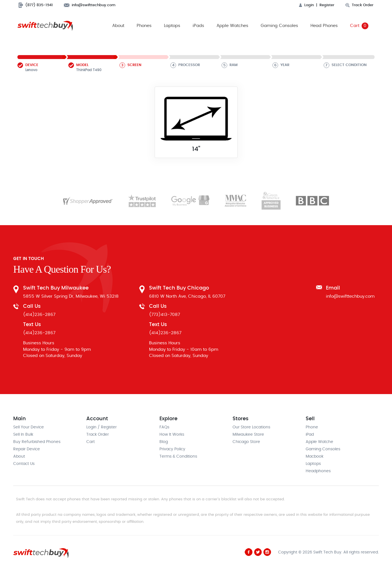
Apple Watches (232, 26)
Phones (144, 26)
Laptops (172, 26)
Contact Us (24, 464)
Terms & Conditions (178, 456)
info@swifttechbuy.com (90, 5)
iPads (198, 26)
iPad (310, 435)
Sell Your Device (29, 427)
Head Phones (324, 26)
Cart (359, 26)
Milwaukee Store (248, 435)
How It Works (172, 435)
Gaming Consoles (279, 26)
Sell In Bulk (23, 435)
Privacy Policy (172, 449)
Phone (312, 427)
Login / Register (102, 427)
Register (327, 5)
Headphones (318, 471)
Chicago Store (246, 442)
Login (306, 5)
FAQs (164, 427)
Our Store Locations (251, 427)
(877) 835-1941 (36, 5)
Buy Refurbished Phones (37, 442)
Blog (164, 442)
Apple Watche (319, 442)
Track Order (359, 5)
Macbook (315, 456)
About (118, 26)
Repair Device (27, 449)
